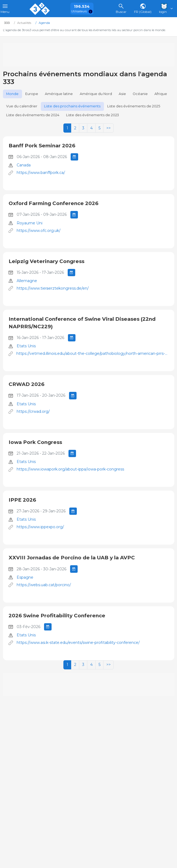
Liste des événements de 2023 (93, 115)
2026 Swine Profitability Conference (57, 616)
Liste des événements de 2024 (33, 115)
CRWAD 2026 (26, 384)
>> (109, 128)
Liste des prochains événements (72, 106)
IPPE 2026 (22, 500)
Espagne (25, 577)
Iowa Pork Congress (35, 442)
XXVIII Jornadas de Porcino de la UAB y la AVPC (72, 558)
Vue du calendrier (22, 106)
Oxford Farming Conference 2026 (53, 203)
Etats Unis (26, 346)
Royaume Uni (30, 223)
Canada (24, 165)
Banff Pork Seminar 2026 (42, 146)
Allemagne (27, 281)
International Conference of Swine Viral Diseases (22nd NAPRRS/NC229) (82, 323)
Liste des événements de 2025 (134, 106)
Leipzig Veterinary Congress (46, 261)
